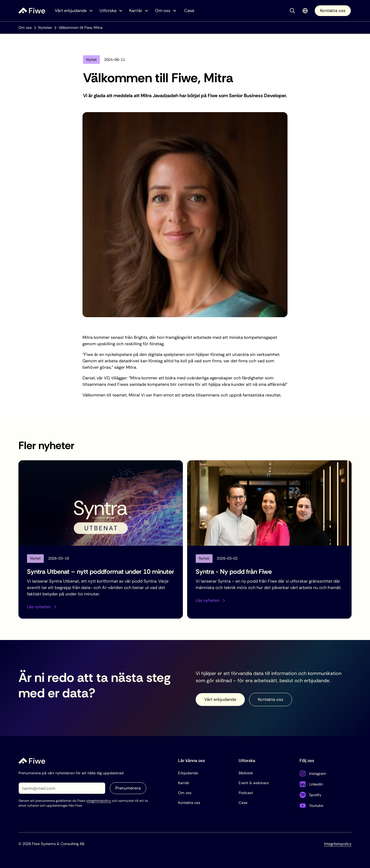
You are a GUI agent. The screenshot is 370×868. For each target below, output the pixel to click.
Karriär (184, 783)
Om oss (185, 793)
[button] (74, 11)
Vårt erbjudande (220, 699)
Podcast (246, 793)
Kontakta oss (333, 11)
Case (189, 11)
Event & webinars (254, 783)
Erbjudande (188, 773)
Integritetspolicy (338, 844)
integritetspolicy (99, 801)
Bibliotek (246, 773)
